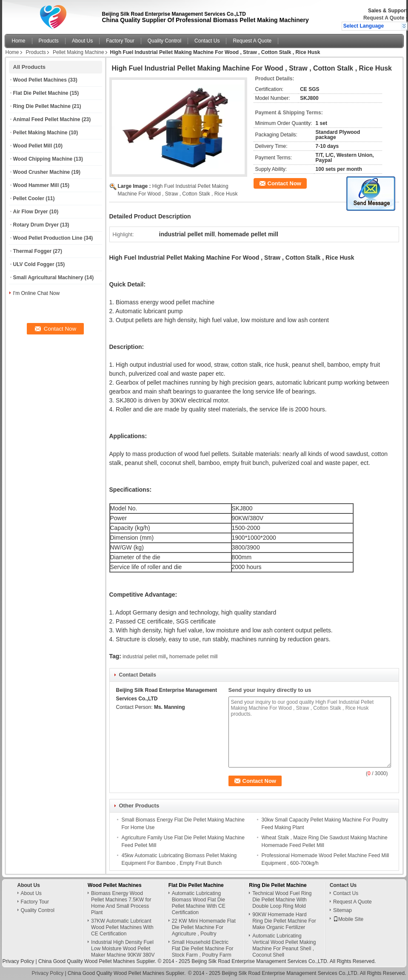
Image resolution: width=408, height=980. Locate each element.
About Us (82, 41)
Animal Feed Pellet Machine (47, 119)
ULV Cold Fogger (34, 264)
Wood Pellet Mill (33, 146)
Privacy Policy (19, 961)
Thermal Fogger (33, 251)
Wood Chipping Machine (43, 159)
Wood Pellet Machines (40, 80)
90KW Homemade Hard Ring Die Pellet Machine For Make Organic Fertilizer (284, 921)
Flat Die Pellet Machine (41, 93)
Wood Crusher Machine (42, 172)
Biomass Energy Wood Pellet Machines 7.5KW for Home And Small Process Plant (121, 903)
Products (49, 41)
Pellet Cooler (29, 198)
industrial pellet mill (144, 657)
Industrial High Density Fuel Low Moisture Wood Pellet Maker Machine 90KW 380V (123, 949)
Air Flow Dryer (31, 212)
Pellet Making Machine (78, 52)
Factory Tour (120, 41)
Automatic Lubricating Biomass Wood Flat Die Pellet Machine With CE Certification (199, 903)
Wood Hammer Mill (36, 185)
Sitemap (342, 910)
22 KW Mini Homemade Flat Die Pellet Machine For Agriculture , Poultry (204, 927)
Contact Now (284, 183)
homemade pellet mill (193, 657)
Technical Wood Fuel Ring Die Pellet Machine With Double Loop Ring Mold (282, 900)
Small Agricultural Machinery (48, 278)
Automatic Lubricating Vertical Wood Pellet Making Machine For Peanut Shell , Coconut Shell (284, 945)
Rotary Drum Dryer (36, 225)
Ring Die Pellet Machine (42, 106)
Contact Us (207, 41)
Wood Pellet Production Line (48, 238)
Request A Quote (384, 18)
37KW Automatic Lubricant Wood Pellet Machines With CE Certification (122, 927)
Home (19, 41)
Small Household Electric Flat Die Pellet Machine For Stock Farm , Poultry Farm (203, 949)
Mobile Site (348, 919)
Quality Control (164, 41)
